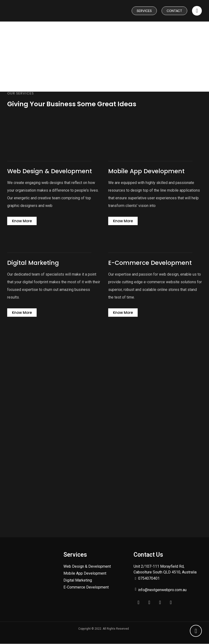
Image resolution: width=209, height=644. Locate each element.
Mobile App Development (85, 574)
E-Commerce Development (86, 587)
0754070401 (149, 579)
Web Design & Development (87, 567)
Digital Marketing (78, 580)
